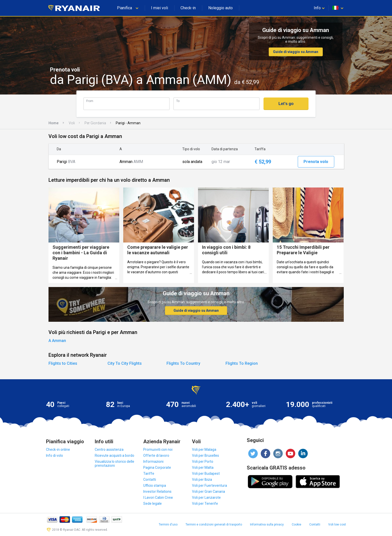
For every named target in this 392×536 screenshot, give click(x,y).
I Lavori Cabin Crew (158, 497)
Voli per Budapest (206, 473)
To (178, 101)
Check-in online (58, 449)
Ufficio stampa (155, 485)
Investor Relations (157, 491)
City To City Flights (125, 363)
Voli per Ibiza (202, 479)
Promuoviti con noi (158, 449)
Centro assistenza (109, 449)
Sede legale (152, 503)
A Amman (57, 341)
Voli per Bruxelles (205, 455)
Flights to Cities (63, 363)
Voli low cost (337, 524)
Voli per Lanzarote (206, 497)
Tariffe (149, 473)
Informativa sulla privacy (267, 524)
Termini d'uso (168, 524)
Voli (72, 123)
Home (53, 123)
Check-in (188, 8)
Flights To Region (242, 363)
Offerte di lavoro (156, 455)
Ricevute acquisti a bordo (114, 455)
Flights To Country (183, 363)
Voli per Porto (203, 461)
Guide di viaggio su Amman (296, 52)
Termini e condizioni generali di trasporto (214, 524)
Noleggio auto (220, 8)
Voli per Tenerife (205, 503)
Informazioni (153, 461)
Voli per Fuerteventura (209, 485)
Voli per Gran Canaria (208, 491)
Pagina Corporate (157, 467)
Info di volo (54, 455)
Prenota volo (316, 162)
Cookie (296, 524)
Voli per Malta (203, 467)
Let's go (286, 104)
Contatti (150, 479)
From (90, 101)
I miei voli (159, 8)
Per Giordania (95, 123)
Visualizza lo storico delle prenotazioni (114, 463)
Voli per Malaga (204, 449)
